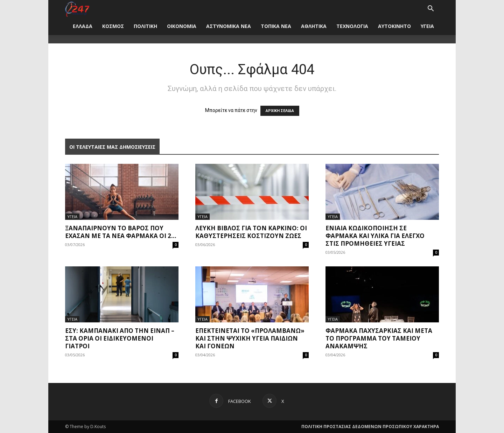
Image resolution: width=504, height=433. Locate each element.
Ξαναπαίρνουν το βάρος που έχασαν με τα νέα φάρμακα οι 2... (121, 232)
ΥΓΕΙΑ (427, 26)
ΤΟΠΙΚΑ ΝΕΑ (276, 26)
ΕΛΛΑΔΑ (83, 26)
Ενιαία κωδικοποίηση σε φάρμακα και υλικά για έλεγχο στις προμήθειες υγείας (375, 236)
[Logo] (77, 9)
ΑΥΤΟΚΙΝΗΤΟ (394, 26)
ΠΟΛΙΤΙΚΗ (145, 26)
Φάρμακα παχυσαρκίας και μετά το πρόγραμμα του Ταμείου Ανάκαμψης (379, 338)
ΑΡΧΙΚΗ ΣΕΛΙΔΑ (280, 111)
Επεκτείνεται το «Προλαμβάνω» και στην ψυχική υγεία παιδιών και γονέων (250, 338)
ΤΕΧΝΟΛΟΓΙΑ (352, 26)
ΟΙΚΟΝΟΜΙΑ (182, 26)
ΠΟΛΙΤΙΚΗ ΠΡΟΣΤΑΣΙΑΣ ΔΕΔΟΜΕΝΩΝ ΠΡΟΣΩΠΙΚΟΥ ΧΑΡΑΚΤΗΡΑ (370, 427)
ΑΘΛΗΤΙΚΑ (314, 26)
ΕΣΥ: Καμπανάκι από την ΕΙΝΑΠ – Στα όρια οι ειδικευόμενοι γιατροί (120, 338)
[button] (430, 9)
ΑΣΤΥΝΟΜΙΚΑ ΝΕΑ (229, 26)
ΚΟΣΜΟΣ (113, 26)
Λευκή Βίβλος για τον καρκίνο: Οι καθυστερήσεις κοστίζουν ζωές (251, 232)
